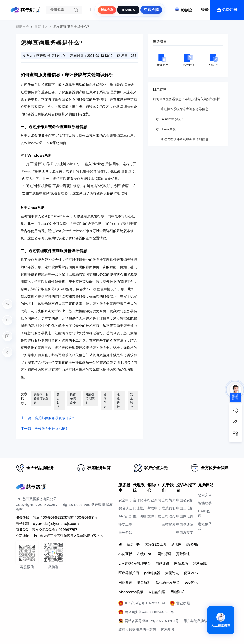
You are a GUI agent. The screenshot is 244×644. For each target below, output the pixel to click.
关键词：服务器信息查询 (41, 398)
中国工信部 (185, 508)
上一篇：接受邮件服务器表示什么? (47, 418)
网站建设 (163, 563)
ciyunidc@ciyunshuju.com (56, 524)
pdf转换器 (152, 573)
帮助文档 (23, 27)
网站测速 (125, 582)
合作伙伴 (140, 500)
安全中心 (125, 500)
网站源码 (164, 554)
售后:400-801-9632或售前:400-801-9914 (65, 517)
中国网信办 (185, 516)
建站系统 (200, 563)
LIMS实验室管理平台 (135, 563)
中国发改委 (185, 532)
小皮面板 (125, 554)
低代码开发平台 (168, 582)
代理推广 (140, 508)
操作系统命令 (73, 398)
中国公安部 (185, 500)
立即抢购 (151, 10)
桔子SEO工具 (156, 544)
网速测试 (177, 592)
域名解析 (144, 582)
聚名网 (176, 544)
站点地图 (134, 544)
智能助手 (205, 503)
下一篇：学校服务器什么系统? (44, 429)
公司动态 (169, 516)
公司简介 (169, 500)
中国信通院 (185, 524)
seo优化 (191, 582)
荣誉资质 (169, 524)
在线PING (145, 554)
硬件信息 (105, 400)
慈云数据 (58, 400)
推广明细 (140, 516)
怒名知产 (193, 544)
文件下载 (154, 516)
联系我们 (169, 508)
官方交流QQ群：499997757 (54, 530)
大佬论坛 (172, 573)
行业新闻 (154, 500)
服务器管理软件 (90, 398)
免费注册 (230, 10)
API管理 (125, 516)
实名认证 (125, 508)
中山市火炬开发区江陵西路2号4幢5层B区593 (68, 536)
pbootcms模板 (131, 592)
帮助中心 (154, 508)
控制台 (184, 10)
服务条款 (125, 532)
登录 (205, 10)
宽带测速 (183, 554)
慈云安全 (205, 495)
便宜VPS (191, 573)
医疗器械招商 (129, 573)
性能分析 (118, 400)
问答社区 (41, 27)
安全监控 (132, 400)
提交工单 (125, 524)
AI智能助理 (157, 592)
